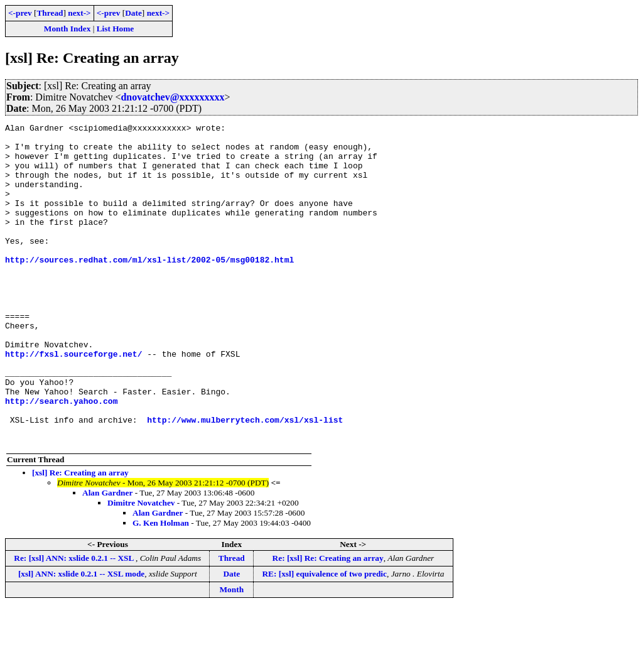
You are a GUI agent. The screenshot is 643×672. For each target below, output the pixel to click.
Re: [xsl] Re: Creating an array (328, 622)
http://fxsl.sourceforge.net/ (73, 401)
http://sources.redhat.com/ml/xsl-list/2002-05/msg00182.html (149, 288)
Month (232, 653)
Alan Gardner (107, 557)
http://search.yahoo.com (61, 457)
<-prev (20, 13)
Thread (50, 13)
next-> (79, 13)
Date (133, 13)
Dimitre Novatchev (141, 567)
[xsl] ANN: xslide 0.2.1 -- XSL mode (81, 638)
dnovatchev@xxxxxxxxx (172, 97)
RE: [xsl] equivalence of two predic (324, 638)
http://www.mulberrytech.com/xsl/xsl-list (245, 480)
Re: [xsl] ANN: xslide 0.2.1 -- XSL (75, 622)
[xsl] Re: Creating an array (80, 537)
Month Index (67, 29)
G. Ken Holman (161, 587)
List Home (116, 29)
